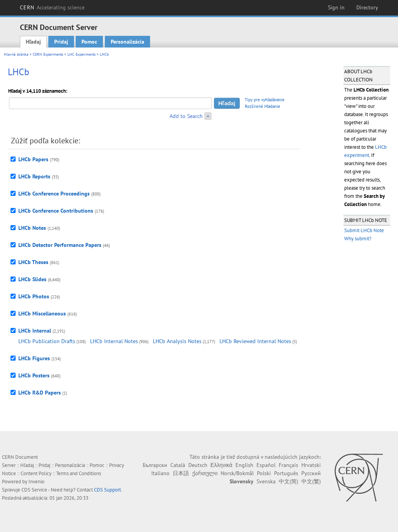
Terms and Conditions (79, 473)
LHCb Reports (34, 176)
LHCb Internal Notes (114, 341)
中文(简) (288, 481)
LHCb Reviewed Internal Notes (255, 341)
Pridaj (61, 42)
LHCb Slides (32, 279)
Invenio (36, 482)
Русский (311, 473)
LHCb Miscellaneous (42, 314)
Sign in (336, 7)
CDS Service (34, 490)
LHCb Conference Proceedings (54, 194)
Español (266, 465)
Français (288, 465)
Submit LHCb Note (364, 230)
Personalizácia (127, 42)
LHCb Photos (34, 296)
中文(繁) (311, 481)
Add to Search (186, 116)
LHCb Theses (33, 262)
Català (178, 465)
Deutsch (198, 465)
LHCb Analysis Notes (177, 341)
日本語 (181, 473)
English (244, 465)
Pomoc (89, 42)
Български (155, 465)
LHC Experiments (81, 54)
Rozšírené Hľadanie (263, 106)
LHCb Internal (35, 331)
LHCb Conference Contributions (56, 211)
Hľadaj (33, 42)
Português (286, 473)
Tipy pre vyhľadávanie (265, 100)
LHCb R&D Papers (40, 393)
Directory (367, 7)
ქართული (205, 473)
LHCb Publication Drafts (47, 341)
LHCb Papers (33, 159)
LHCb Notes (32, 228)
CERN (52, 7)
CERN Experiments (48, 54)
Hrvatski (311, 465)
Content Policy (36, 473)
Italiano (160, 473)
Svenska (266, 481)
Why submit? (358, 239)
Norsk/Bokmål (237, 473)
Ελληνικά (221, 465)
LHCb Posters (34, 375)
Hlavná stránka (16, 54)
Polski (264, 473)
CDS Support (107, 490)
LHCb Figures (34, 358)
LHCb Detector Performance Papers (60, 245)
